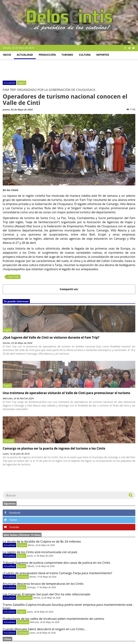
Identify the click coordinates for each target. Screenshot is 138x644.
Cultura (85, 55)
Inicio (7, 55)
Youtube (11, 527)
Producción (47, 55)
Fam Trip (14, 277)
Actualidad (25, 55)
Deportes (103, 55)
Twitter (11, 520)
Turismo (67, 55)
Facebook (12, 513)
